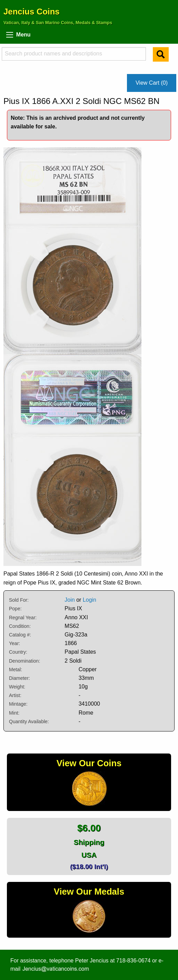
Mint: (14, 713)
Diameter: (19, 678)
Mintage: (18, 704)
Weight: (17, 687)
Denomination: (24, 661)
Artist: (15, 695)
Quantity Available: (29, 721)
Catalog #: (20, 635)
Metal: (16, 670)
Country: (18, 652)
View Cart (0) (152, 83)
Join (70, 600)
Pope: (15, 609)
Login (90, 600)
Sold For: (19, 600)
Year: (14, 643)
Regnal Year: (23, 618)
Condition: (20, 626)
